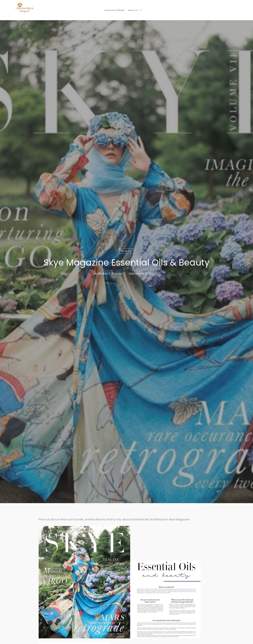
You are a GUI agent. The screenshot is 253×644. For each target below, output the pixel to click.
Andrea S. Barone (110, 274)
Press (126, 251)
